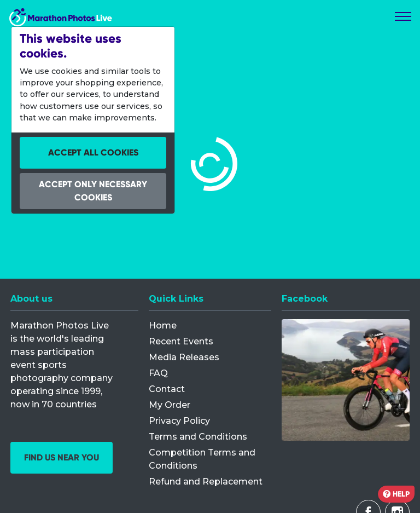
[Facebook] (346, 380)
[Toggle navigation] (403, 16)
